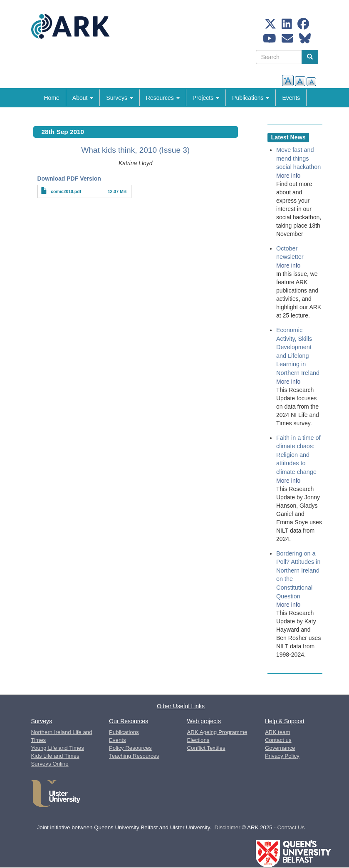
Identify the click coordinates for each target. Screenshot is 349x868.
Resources (163, 98)
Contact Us (291, 827)
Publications (251, 98)
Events (291, 98)
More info (288, 176)
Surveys (119, 98)
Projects (206, 98)
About (83, 98)
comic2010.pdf (66, 191)
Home (52, 98)
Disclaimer (228, 827)
